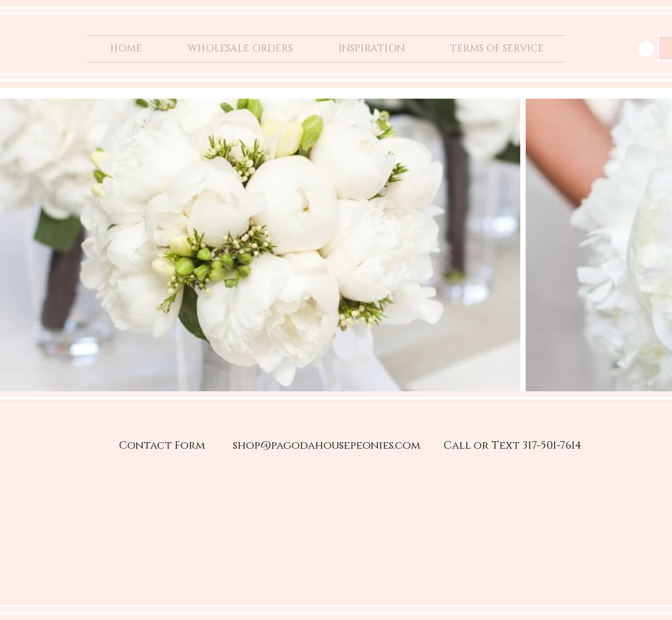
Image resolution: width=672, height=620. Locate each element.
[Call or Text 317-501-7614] (512, 445)
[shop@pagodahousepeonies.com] (327, 445)
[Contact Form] (162, 445)
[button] (646, 49)
